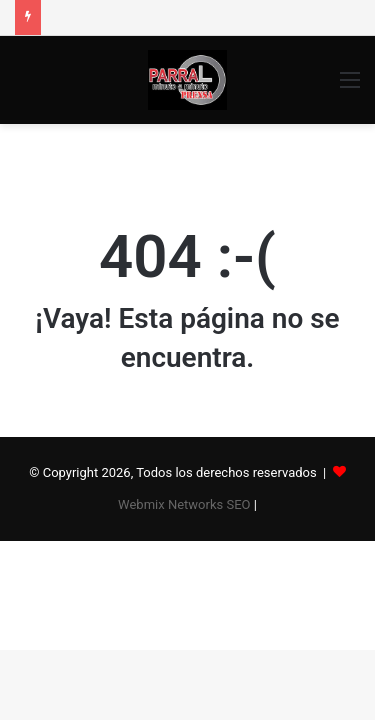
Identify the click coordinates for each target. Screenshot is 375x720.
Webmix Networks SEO (184, 504)
